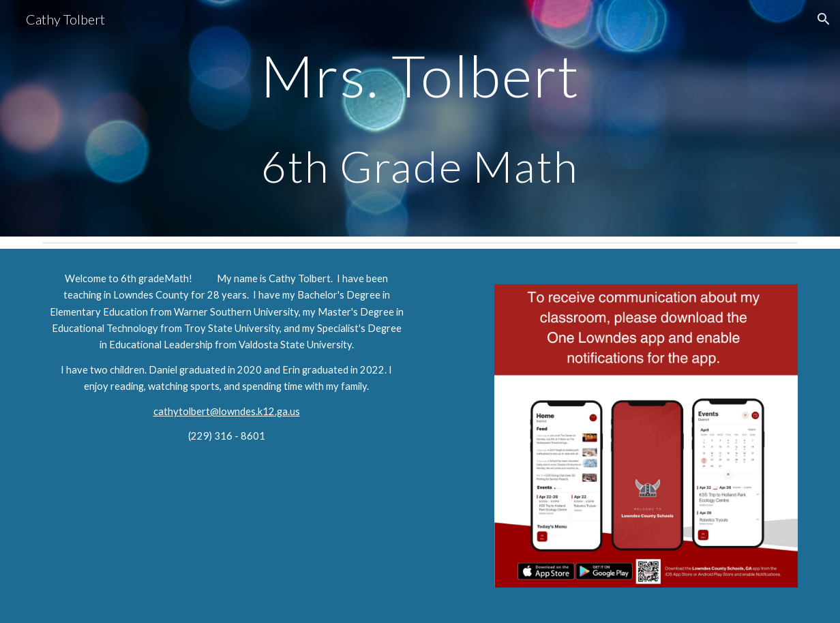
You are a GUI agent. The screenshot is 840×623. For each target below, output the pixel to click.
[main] (420, 118)
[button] (824, 19)
